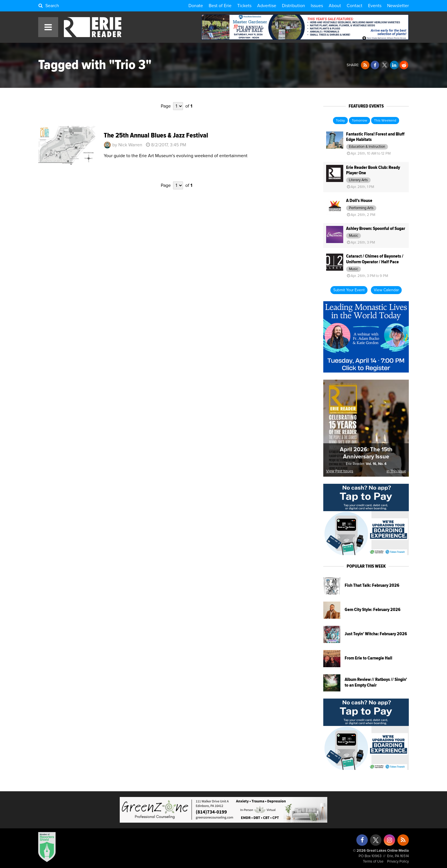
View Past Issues (340, 471)
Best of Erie (220, 6)
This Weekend (385, 121)
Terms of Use (373, 862)
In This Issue (396, 471)
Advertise (267, 6)
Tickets (244, 6)
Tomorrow (359, 121)
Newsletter (398, 6)
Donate (196, 6)
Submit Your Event (349, 290)
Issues (317, 6)
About (335, 6)
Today (340, 121)
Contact (354, 6)
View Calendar (386, 290)
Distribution (293, 6)
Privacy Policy (398, 862)
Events (375, 6)
